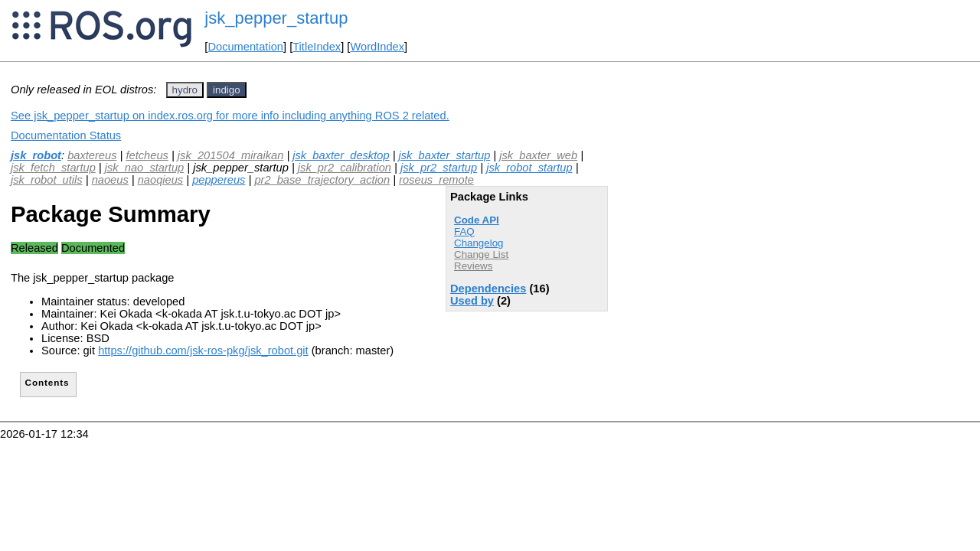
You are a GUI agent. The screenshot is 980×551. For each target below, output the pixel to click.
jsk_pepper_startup (276, 18)
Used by (472, 301)
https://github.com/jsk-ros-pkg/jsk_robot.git (203, 350)
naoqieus (161, 180)
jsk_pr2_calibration (345, 168)
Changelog (479, 243)
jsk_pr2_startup (439, 168)
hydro (185, 90)
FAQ (464, 231)
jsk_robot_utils (47, 180)
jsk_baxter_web (538, 155)
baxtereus (92, 155)
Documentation (245, 47)
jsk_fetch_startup (53, 168)
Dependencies (488, 289)
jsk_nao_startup (144, 168)
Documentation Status (66, 135)
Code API (477, 220)
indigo (227, 90)
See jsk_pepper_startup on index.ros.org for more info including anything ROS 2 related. (230, 116)
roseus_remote (436, 180)
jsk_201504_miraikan (231, 155)
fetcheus (147, 155)
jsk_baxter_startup (445, 155)
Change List (481, 254)
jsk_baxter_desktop (341, 155)
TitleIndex (317, 47)
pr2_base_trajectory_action (322, 180)
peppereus (219, 180)
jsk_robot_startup (529, 168)
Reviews (473, 266)
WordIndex (377, 47)
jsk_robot (36, 155)
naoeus (110, 180)
